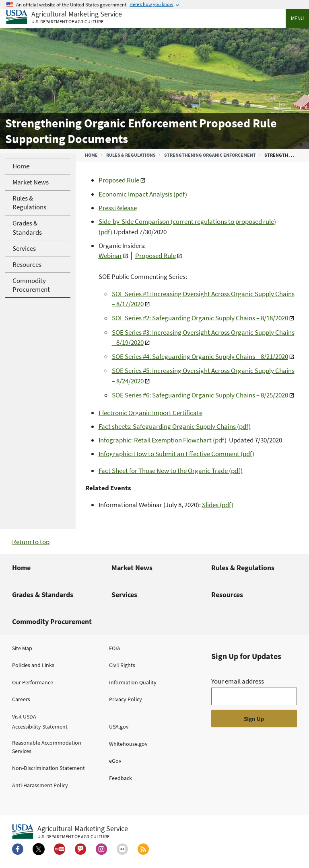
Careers (21, 699)
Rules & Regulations (131, 155)
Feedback (121, 778)
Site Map (22, 648)
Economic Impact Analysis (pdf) (143, 194)
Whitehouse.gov (128, 744)
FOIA (115, 648)
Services (124, 595)
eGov (115, 761)
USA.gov (119, 727)
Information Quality (133, 682)
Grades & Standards (43, 595)
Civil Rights (122, 665)
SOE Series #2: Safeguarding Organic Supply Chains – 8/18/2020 (200, 318)
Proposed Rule (119, 180)
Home (91, 155)
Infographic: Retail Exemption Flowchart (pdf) (163, 440)
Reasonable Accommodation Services (47, 747)
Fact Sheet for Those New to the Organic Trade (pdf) (171, 471)
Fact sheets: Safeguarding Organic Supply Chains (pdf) (175, 426)
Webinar (110, 256)
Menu (297, 18)
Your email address (238, 681)
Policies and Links (33, 665)
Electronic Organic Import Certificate (150, 413)
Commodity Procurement (52, 621)
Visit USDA (24, 717)
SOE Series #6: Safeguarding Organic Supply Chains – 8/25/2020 (200, 395)
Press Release (118, 208)
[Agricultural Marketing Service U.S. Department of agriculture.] (70, 832)
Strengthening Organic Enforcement (210, 155)
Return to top (31, 542)
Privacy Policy (126, 699)
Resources (227, 595)
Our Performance (33, 682)
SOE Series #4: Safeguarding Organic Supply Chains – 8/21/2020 (200, 356)
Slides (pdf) (218, 505)
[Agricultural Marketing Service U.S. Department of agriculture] (64, 17)
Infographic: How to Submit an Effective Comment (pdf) (176, 454)
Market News (132, 568)
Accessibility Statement (40, 727)
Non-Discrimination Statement (48, 768)
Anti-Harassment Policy (40, 785)
